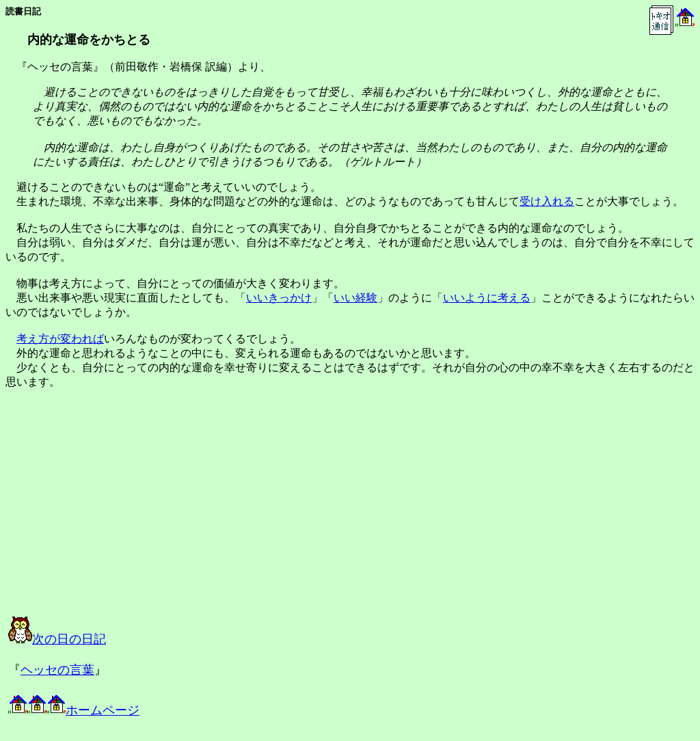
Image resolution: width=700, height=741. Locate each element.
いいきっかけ (279, 298)
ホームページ (74, 710)
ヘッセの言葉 (57, 670)
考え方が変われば (60, 339)
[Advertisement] (146, 515)
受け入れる (547, 201)
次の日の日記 (57, 639)
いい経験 (355, 298)
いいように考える (487, 298)
